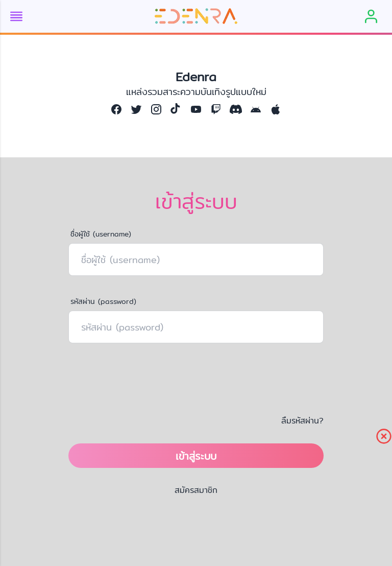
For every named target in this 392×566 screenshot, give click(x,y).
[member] (371, 16)
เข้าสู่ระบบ (196, 456)
